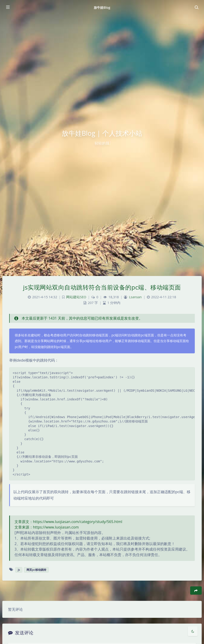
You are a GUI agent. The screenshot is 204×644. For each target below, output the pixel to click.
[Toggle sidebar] (8, 7)
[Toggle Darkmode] (193, 631)
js (19, 570)
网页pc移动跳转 (36, 570)
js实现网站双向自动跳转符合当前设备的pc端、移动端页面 (102, 287)
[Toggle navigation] (196, 7)
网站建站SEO (76, 297)
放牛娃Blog (102, 7)
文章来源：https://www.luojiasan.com (47, 527)
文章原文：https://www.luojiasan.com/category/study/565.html (68, 522)
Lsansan (135, 297)
